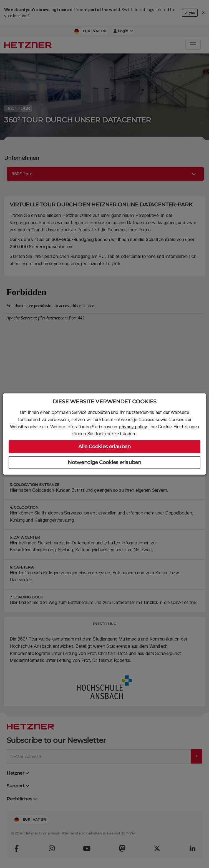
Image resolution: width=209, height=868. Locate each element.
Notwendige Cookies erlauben (104, 462)
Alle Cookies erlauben (104, 447)
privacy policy (133, 427)
